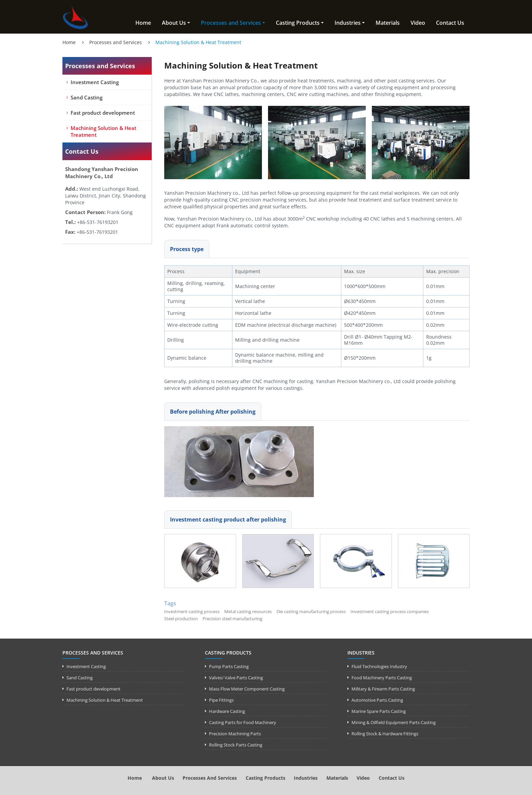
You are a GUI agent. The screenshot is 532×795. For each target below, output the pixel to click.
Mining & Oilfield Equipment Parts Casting (394, 722)
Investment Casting (95, 82)
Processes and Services (116, 42)
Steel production (181, 619)
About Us (163, 778)
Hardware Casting (227, 711)
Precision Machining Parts (235, 734)
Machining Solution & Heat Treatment (103, 131)
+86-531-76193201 (98, 222)
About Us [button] (174, 23)
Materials (388, 23)
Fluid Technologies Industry (379, 666)
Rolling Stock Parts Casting (236, 745)
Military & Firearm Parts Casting (383, 689)
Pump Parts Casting (229, 666)
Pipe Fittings (221, 700)
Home (143, 23)
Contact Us (450, 23)
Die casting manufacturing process (311, 611)
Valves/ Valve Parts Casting (236, 678)
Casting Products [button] (298, 23)
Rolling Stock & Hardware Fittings (385, 734)
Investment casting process (192, 611)
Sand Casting (87, 97)
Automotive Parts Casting (377, 700)
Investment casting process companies (390, 611)
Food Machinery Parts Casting (382, 678)
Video (418, 23)
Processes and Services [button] (231, 23)
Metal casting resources (248, 611)
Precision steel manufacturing (232, 619)
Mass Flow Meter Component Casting (247, 689)
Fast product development (103, 113)
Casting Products (228, 653)
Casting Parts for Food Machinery (243, 722)
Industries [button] (348, 23)
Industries (361, 653)
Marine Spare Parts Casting (379, 711)
